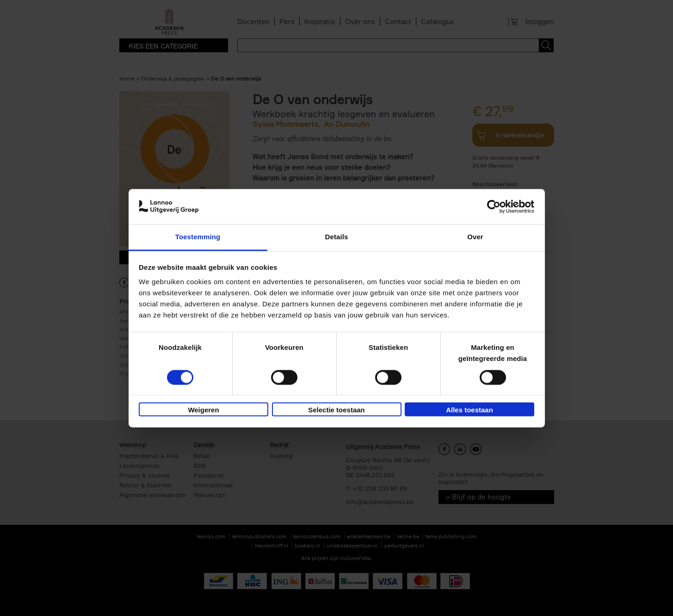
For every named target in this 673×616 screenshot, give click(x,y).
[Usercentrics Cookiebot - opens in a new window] (494, 206)
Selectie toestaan (336, 410)
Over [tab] (475, 237)
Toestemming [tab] (198, 237)
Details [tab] (337, 237)
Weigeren (203, 410)
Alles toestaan (469, 410)
